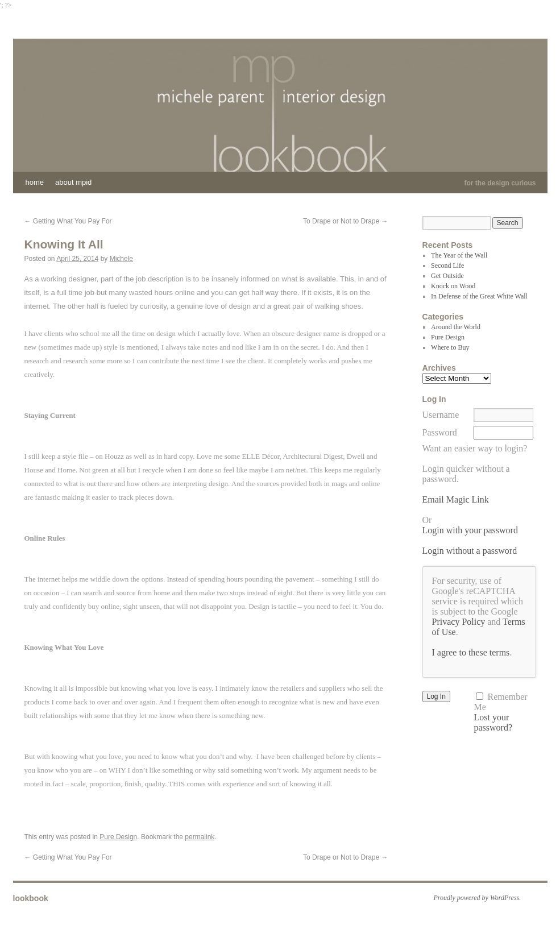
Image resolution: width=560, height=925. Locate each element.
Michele (121, 259)
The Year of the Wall (459, 255)
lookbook (31, 898)
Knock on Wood (453, 286)
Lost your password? (493, 722)
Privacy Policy (459, 622)
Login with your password (470, 530)
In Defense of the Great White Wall (479, 296)
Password (440, 432)
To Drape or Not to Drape (345, 221)
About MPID (73, 182)
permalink (200, 837)
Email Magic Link (456, 499)
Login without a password (470, 551)
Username (441, 415)
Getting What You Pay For (68, 221)
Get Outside (447, 276)
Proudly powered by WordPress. (478, 898)
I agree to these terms (471, 652)
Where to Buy (450, 347)
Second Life (447, 266)
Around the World (456, 327)
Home (35, 182)
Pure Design (118, 837)
